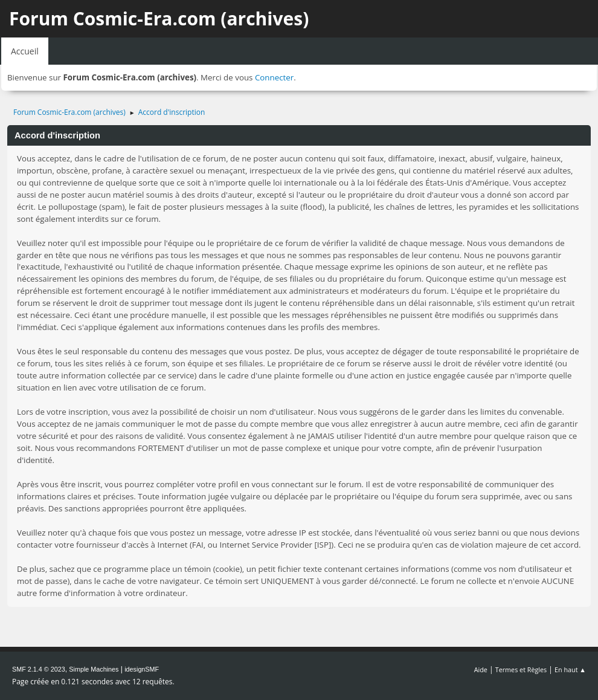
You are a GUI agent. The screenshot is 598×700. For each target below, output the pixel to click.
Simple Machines (94, 669)
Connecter (274, 77)
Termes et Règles (521, 669)
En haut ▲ (570, 669)
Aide (481, 669)
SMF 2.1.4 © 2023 (39, 669)
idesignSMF (142, 669)
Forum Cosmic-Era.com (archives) (159, 18)
